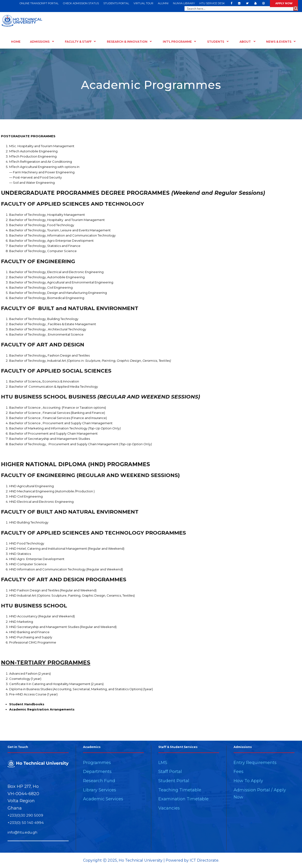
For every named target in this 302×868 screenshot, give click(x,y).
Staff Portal (170, 772)
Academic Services (103, 799)
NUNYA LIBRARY (184, 3)
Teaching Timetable (180, 790)
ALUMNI (163, 3)
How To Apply (248, 781)
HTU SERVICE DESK (212, 3)
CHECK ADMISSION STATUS (81, 3)
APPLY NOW (284, 3)
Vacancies (169, 808)
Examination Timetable (183, 799)
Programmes (97, 763)
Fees (239, 772)
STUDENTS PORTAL (116, 3)
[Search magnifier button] (296, 8)
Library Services (100, 790)
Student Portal (174, 781)
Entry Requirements (255, 763)
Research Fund (99, 781)
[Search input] (239, 8)
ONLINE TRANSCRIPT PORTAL (39, 3)
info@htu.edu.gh (22, 832)
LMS (163, 763)
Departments (97, 772)
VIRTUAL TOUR (143, 3)
